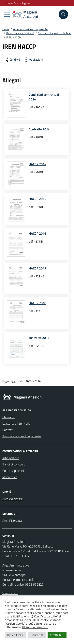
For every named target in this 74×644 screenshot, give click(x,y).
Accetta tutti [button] (57, 635)
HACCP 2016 (37, 233)
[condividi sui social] (12, 60)
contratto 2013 (39, 338)
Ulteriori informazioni (35, 627)
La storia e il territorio (16, 423)
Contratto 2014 (39, 129)
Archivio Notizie (13, 499)
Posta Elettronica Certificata (21, 580)
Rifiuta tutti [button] (37, 635)
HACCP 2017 (37, 268)
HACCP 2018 (37, 303)
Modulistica (10, 477)
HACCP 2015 (37, 199)
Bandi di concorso (14, 464)
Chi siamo (9, 417)
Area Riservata (12, 521)
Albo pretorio (11, 458)
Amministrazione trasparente (22, 436)
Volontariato (10, 593)
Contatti (8, 430)
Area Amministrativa (16, 565)
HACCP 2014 (37, 164)
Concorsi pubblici (13, 471)
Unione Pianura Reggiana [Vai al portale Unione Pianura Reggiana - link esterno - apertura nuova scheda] (18, 3)
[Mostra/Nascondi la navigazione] (7, 15)
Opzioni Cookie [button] (15, 635)
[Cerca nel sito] (63, 14)
